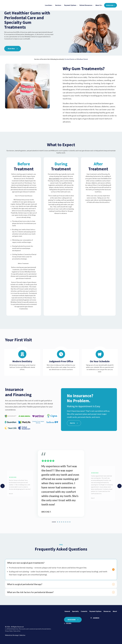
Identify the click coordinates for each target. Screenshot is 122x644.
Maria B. (11, 493)
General (67, 611)
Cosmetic (84, 611)
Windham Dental (82, 58)
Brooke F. (46, 511)
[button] (54, 521)
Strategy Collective (19, 634)
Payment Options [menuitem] (70, 5)
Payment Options (95, 611)
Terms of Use (17, 630)
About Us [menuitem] (99, 5)
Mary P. (93, 497)
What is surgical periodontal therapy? (59, 584)
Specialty (75, 611)
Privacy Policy (9, 630)
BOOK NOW (72, 619)
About (115, 611)
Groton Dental (69, 58)
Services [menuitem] (58, 5)
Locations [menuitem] (48, 5)
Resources (107, 611)
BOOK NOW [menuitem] (110, 5)
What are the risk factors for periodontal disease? (59, 591)
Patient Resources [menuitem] (86, 5)
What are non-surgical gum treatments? (59, 562)
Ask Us (74, 422)
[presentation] (3, 485)
